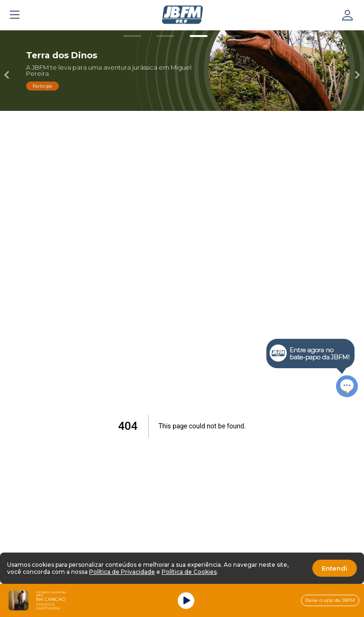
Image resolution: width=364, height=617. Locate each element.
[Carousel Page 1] (132, 36)
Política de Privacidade (122, 572)
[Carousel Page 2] (165, 36)
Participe (42, 86)
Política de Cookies (189, 572)
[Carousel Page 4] (232, 36)
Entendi (335, 568)
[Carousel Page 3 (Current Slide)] (199, 36)
